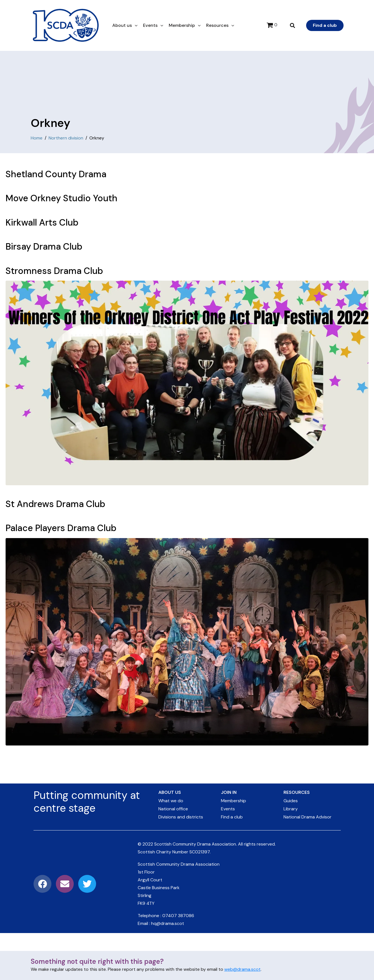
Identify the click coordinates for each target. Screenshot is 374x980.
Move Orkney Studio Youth (61, 198)
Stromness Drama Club (54, 271)
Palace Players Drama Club (61, 528)
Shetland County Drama (56, 174)
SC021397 (200, 852)
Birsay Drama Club (44, 247)
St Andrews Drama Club (55, 504)
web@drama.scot (242, 969)
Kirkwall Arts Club (42, 222)
